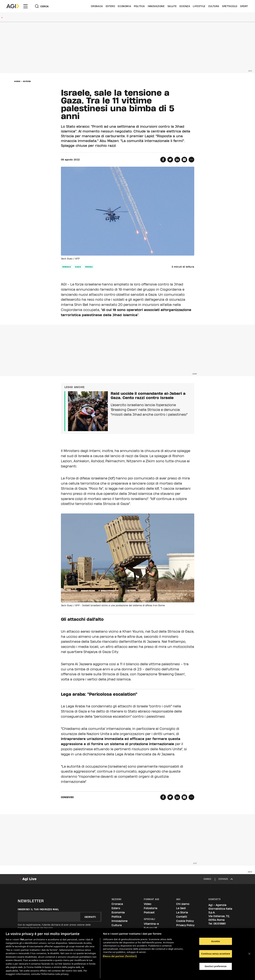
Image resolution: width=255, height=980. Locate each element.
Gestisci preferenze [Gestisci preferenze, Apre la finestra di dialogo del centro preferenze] (216, 966)
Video (148, 904)
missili (89, 267)
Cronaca (97, 6)
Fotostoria (151, 908)
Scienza (185, 6)
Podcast (149, 912)
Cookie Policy (185, 921)
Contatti (182, 917)
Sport (244, 6)
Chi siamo (183, 904)
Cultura (214, 6)
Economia (124, 6)
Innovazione (156, 6)
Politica (139, 6)
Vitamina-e (151, 924)
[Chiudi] (249, 954)
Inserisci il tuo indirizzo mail (38, 909)
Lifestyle (199, 6)
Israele (67, 267)
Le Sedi (181, 908)
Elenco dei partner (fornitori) (120, 956)
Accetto (216, 941)
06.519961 (220, 924)
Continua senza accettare (216, 954)
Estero (110, 6)
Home (17, 81)
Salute (172, 6)
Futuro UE (150, 928)
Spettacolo (230, 6)
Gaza (78, 267)
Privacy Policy (185, 925)
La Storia (182, 912)
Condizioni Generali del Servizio (35, 928)
